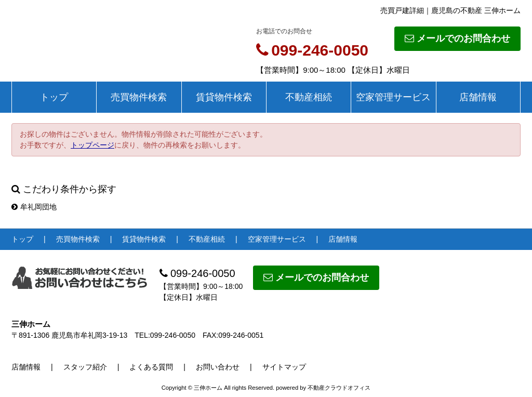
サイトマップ (284, 367)
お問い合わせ (218, 367)
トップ (54, 97)
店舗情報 (478, 97)
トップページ (92, 145)
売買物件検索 (139, 97)
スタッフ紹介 (85, 367)
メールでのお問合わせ (457, 38)
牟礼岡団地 (34, 207)
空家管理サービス (393, 97)
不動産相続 (309, 97)
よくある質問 (151, 367)
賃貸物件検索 (224, 97)
